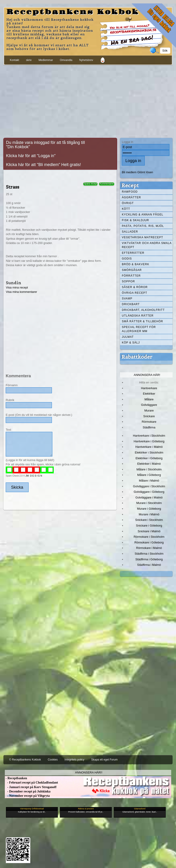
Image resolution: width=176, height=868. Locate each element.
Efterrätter (133, 253)
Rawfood (130, 192)
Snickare (149, 416)
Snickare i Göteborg (149, 526)
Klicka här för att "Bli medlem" (33, 165)
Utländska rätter (138, 316)
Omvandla (66, 60)
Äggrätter (131, 197)
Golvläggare (149, 405)
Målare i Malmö (149, 481)
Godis (127, 259)
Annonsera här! (147, 375)
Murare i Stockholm (149, 503)
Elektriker (149, 394)
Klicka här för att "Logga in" (31, 156)
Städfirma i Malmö (149, 565)
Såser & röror (135, 287)
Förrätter (131, 276)
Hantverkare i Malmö (149, 447)
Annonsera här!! (89, 772)
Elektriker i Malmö (149, 464)
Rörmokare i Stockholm (149, 537)
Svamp (127, 299)
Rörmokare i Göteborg (149, 542)
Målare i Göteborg (149, 475)
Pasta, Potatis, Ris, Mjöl (143, 226)
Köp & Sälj (131, 343)
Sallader (130, 232)
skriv (29, 60)
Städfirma (149, 427)
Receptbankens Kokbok (73, 12)
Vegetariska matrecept (143, 237)
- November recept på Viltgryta (27, 796)
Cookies (53, 760)
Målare (149, 399)
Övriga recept (135, 293)
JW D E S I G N (34, 476)
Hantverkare (149, 388)
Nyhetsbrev (86, 60)
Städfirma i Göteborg (149, 559)
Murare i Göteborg (149, 509)
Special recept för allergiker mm (139, 329)
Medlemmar (46, 60)
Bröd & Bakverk (136, 264)
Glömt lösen (145, 172)
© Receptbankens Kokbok (25, 760)
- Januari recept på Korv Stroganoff (31, 787)
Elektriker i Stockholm (149, 452)
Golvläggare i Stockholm (149, 486)
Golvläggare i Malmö (149, 497)
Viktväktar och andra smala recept (147, 245)
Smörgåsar (132, 270)
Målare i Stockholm (149, 469)
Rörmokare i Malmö (149, 548)
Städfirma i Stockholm (149, 554)
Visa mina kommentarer (22, 292)
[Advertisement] (88, 101)
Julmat (128, 337)
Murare (149, 410)
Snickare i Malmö (149, 531)
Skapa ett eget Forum (104, 760)
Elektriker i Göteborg (149, 458)
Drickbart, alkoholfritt (143, 310)
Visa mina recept (17, 287)
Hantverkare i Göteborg (149, 441)
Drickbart (131, 304)
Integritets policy (74, 760)
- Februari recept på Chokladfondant (31, 783)
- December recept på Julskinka (28, 791)
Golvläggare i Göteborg (149, 492)
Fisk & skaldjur (135, 220)
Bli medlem (129, 172)
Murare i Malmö (149, 514)
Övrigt (128, 203)
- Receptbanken (16, 778)
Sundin (14, 283)
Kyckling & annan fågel (143, 215)
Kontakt (15, 60)
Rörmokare (149, 422)
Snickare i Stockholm (149, 520)
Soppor (128, 281)
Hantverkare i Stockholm (149, 436)
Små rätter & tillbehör (142, 321)
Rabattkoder (137, 357)
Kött (126, 209)
